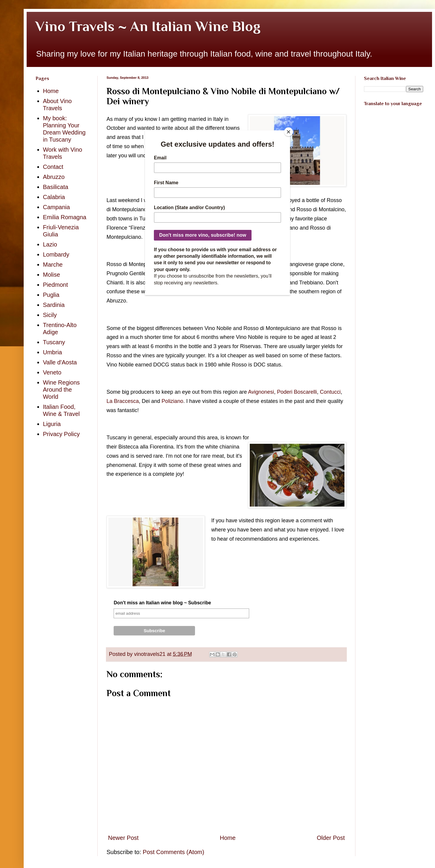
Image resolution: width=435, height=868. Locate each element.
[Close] (289, 132)
